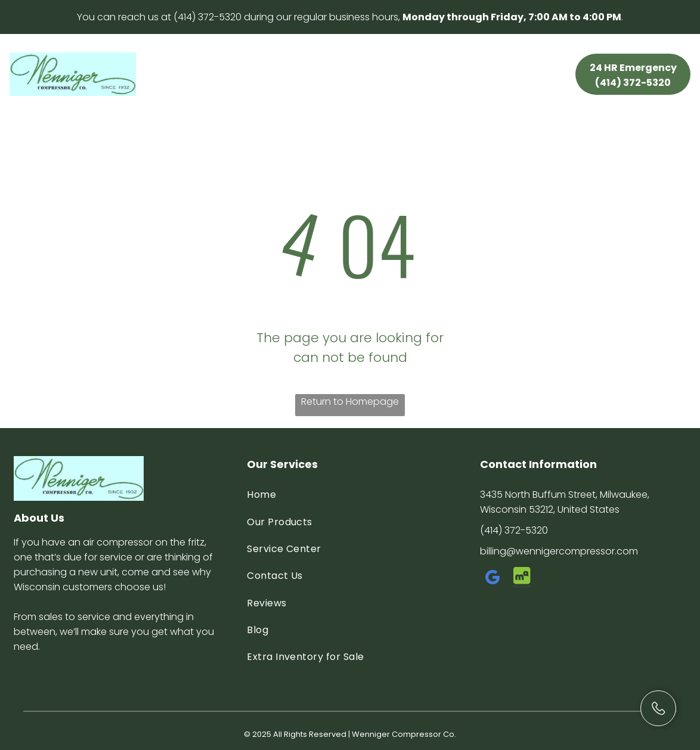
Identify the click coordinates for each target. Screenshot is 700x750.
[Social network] (522, 579)
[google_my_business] (493, 579)
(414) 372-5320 (207, 17)
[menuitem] (187, 63)
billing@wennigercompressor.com (559, 551)
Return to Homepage (350, 402)
